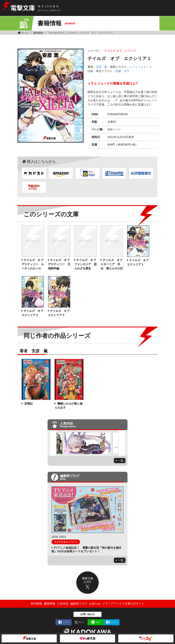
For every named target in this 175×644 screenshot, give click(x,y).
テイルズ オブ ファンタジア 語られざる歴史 (87, 264)
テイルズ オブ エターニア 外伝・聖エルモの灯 (113, 264)
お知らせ (95, 604)
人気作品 (63, 604)
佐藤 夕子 (122, 71)
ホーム (25, 33)
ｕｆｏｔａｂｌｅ (141, 67)
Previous (53, 443)
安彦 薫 (101, 67)
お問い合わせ (87, 614)
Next (122, 443)
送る (98, 622)
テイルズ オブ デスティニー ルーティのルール (34, 264)
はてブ (114, 622)
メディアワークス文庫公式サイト (123, 604)
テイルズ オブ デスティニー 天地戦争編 (60, 264)
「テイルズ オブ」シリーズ (61, 33)
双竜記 (28, 404)
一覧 (121, 461)
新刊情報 (36, 604)
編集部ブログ (79, 604)
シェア (66, 622)
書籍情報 (38, 33)
